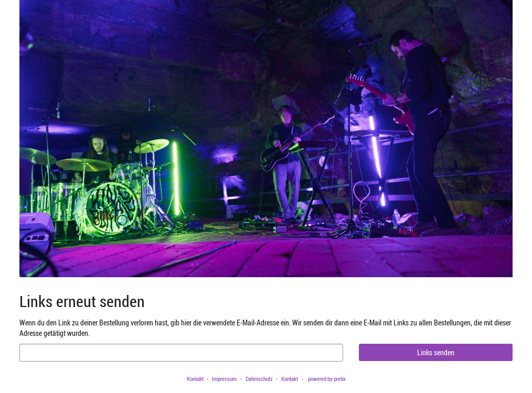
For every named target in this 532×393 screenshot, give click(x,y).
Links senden (436, 352)
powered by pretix (327, 379)
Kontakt (195, 379)
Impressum (224, 379)
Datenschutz (259, 379)
